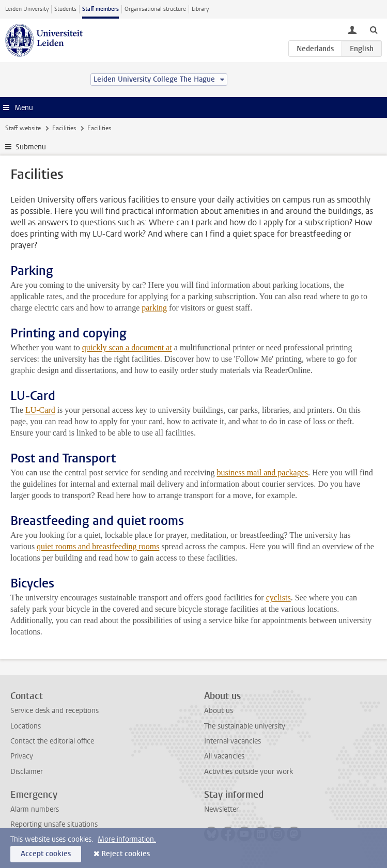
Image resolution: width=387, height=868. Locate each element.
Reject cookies (126, 854)
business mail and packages (262, 472)
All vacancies (224, 756)
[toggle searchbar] (374, 29)
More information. (127, 839)
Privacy (22, 756)
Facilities (64, 128)
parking (154, 308)
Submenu (31, 147)
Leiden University (27, 9)
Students (65, 9)
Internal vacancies (233, 741)
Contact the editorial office (52, 741)
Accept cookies (46, 854)
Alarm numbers (35, 809)
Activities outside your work (249, 772)
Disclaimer (27, 772)
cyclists (278, 598)
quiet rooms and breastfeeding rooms (98, 546)
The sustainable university (245, 726)
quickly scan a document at (127, 347)
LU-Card (40, 410)
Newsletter (221, 809)
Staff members (100, 9)
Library (200, 9)
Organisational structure (155, 9)
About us (219, 711)
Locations (26, 726)
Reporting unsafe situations (54, 824)
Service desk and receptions (55, 711)
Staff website (23, 128)
